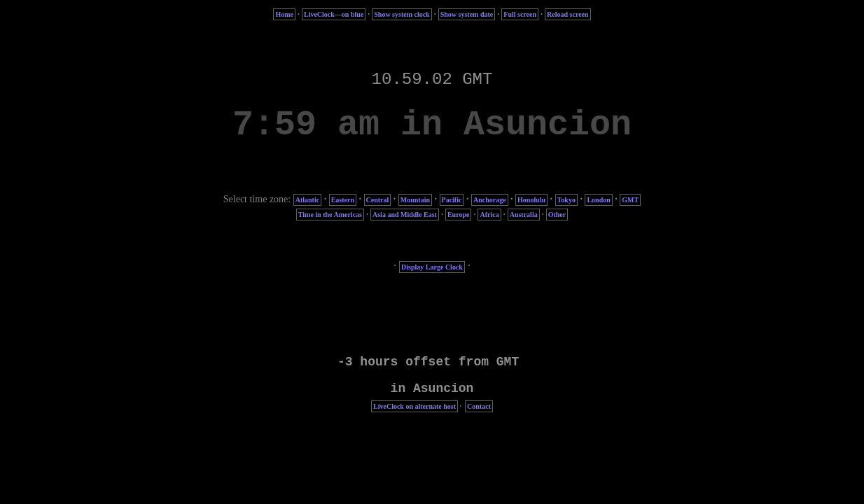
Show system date (467, 14)
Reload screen (568, 14)
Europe (459, 215)
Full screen (520, 14)
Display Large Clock (432, 267)
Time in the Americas (330, 215)
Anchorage (490, 200)
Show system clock (402, 14)
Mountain (415, 200)
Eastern (343, 200)
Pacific (452, 200)
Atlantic (307, 200)
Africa (489, 215)
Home (284, 14)
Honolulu (531, 200)
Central (378, 200)
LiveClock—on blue (334, 14)
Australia (524, 215)
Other (557, 215)
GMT (630, 200)
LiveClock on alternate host (414, 406)
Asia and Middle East (405, 215)
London (598, 200)
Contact (479, 406)
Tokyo (566, 200)
